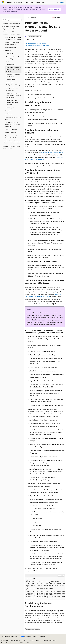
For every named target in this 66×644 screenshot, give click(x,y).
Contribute (31, 640)
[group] (45, 588)
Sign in (62, 2)
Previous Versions (15, 640)
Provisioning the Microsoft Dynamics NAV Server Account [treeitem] (14, 69)
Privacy (38, 640)
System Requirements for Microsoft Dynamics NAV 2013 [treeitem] (13, 59)
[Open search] (58, 2)
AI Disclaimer (5, 640)
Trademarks (14, 643)
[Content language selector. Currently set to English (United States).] (10, 636)
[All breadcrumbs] (27, 18)
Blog (23, 640)
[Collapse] (21, 16)
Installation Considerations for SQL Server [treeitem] (13, 76)
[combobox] (12, 20)
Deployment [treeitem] (9, 54)
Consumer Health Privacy (50, 640)
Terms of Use (5, 643)
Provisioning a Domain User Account (36, 43)
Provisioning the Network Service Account (38, 45)
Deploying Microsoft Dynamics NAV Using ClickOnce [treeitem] (12, 103)
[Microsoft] (3, 2)
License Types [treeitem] (10, 108)
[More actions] (63, 18)
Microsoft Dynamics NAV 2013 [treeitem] (12, 24)
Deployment (33, 18)
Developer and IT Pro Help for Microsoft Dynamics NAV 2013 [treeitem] (13, 38)
